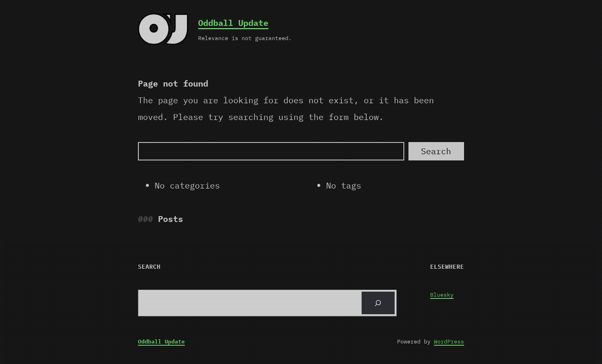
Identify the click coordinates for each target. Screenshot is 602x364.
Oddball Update (233, 23)
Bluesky (442, 295)
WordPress (449, 342)
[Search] (271, 151)
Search (436, 151)
